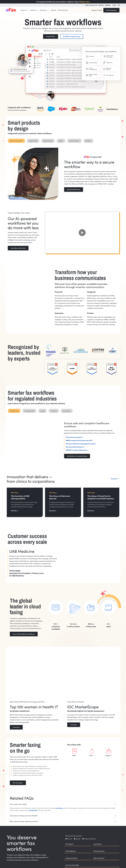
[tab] (92, 56)
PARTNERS (108, 5)
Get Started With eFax (74, 189)
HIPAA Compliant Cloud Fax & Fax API (79, 440)
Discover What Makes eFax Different (24, 634)
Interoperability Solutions (75, 447)
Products (23, 10)
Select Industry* (99, 858)
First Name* (70, 844)
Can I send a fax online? (18, 804)
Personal (70, 839)
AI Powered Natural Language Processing (80, 444)
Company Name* (71, 858)
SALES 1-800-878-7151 (91, 5)
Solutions (33, 10)
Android (108, 755)
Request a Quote (97, 10)
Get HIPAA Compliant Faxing (72, 36)
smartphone (59, 808)
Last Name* (98, 844)
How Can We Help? (72, 865)
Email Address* (71, 851)
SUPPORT (101, 5)
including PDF (33, 810)
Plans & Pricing (63, 10)
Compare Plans (51, 36)
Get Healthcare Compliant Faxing (77, 456)
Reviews (54, 10)
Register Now (85, 2)
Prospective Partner (90, 839)
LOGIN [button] (114, 5)
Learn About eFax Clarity (18, 248)
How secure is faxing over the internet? (24, 816)
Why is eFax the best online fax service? (24, 821)
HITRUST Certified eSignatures (76, 450)
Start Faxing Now (111, 10)
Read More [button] (114, 479)
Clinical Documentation (74, 437)
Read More (14, 511)
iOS (91, 755)
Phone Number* (99, 851)
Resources (43, 10)
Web (74, 755)
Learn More (16, 727)
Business (78, 839)
